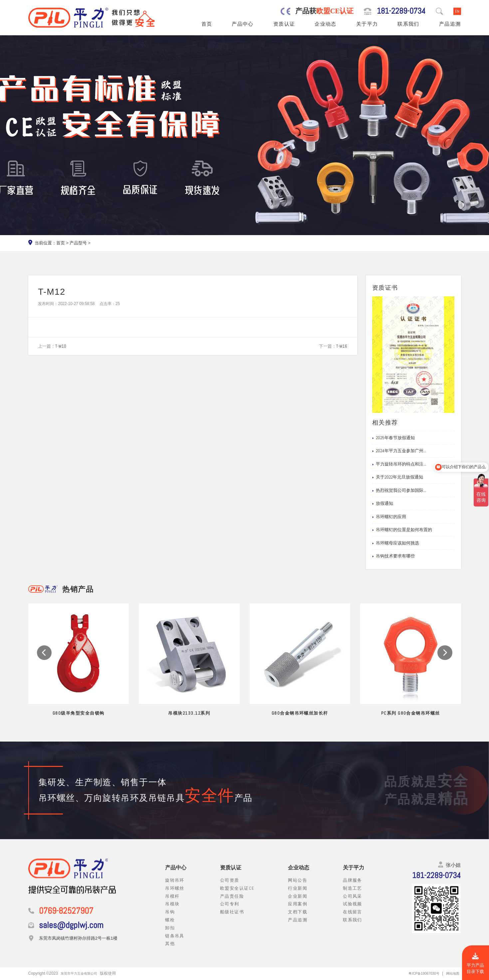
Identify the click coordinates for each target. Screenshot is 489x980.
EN (457, 11)
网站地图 (451, 973)
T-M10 (61, 346)
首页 (207, 24)
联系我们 (408, 24)
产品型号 (78, 243)
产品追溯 (450, 24)
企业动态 (326, 24)
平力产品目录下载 (475, 964)
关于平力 (367, 24)
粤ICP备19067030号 (419, 973)
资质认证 (284, 24)
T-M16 (342, 346)
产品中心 (243, 24)
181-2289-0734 (401, 11)
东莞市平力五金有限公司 (83, 973)
